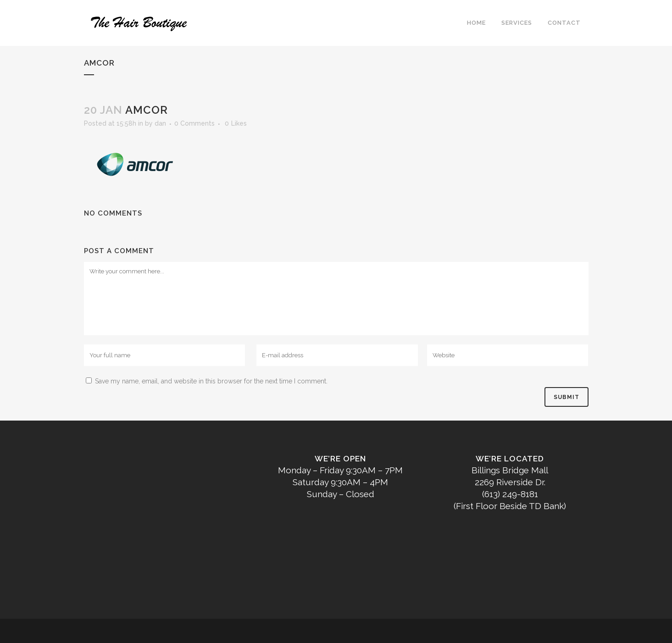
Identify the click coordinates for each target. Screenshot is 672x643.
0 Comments (194, 123)
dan (160, 123)
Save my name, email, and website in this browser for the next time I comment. (211, 381)
